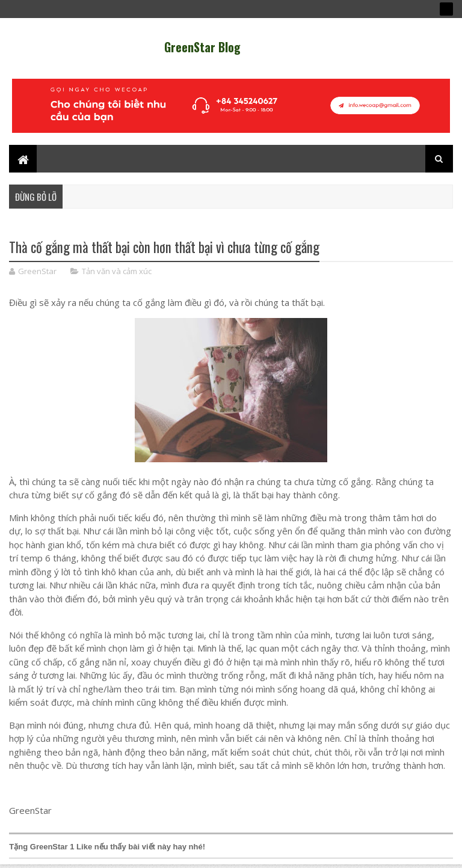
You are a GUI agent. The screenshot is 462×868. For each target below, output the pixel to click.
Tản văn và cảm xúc (117, 271)
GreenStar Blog (202, 47)
